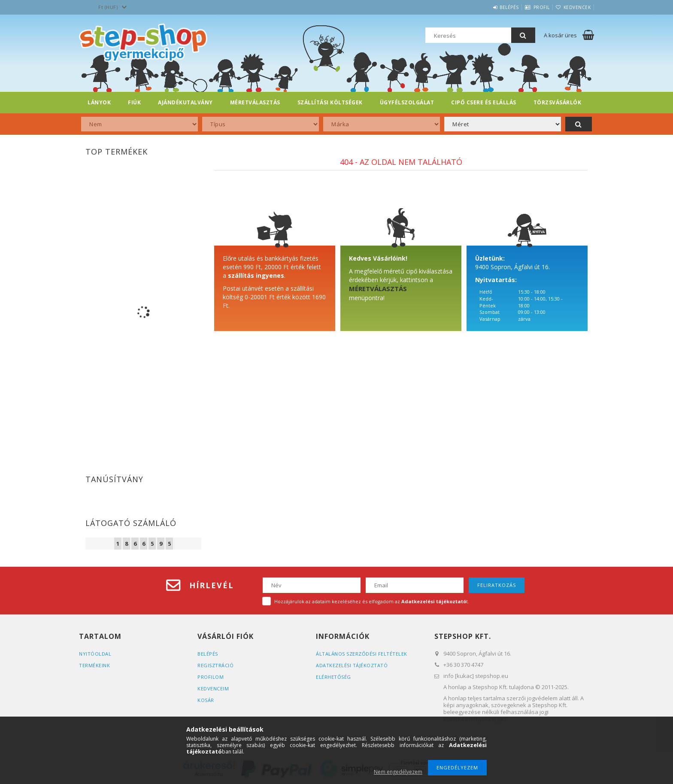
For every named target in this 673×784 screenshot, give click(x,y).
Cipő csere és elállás (484, 102)
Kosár (206, 700)
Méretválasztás (255, 102)
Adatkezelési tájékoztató (352, 665)
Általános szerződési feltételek (362, 654)
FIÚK (134, 102)
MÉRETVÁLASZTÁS (378, 289)
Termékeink (94, 665)
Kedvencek (574, 7)
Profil (531, 7)
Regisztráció (215, 665)
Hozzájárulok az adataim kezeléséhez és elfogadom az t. (372, 601)
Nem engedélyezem (398, 772)
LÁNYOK (99, 102)
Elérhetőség (333, 677)
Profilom (211, 677)
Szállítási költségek (330, 102)
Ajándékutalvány (185, 102)
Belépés (492, 7)
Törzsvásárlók (558, 102)
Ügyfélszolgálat (407, 102)
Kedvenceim (213, 688)
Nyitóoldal (95, 654)
